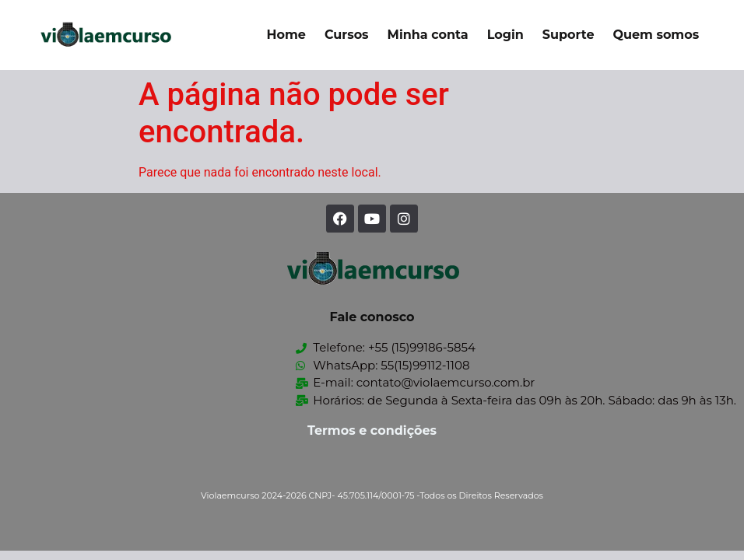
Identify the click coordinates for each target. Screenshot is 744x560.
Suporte (569, 35)
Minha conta (428, 35)
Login (505, 35)
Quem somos (656, 35)
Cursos (347, 35)
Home (286, 35)
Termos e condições (372, 430)
